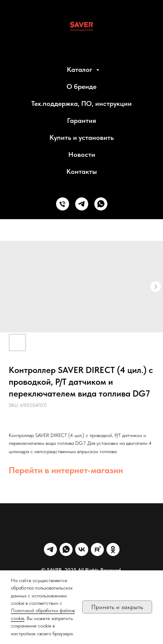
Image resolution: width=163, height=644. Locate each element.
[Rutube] (97, 549)
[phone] (63, 204)
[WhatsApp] (66, 549)
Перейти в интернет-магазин (66, 470)
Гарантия (81, 120)
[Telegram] (50, 549)
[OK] (113, 549)
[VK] (82, 549)
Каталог (80, 69)
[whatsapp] (101, 204)
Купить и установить (82, 137)
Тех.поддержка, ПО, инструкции (81, 103)
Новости (82, 154)
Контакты (82, 171)
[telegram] (82, 204)
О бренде (81, 86)
